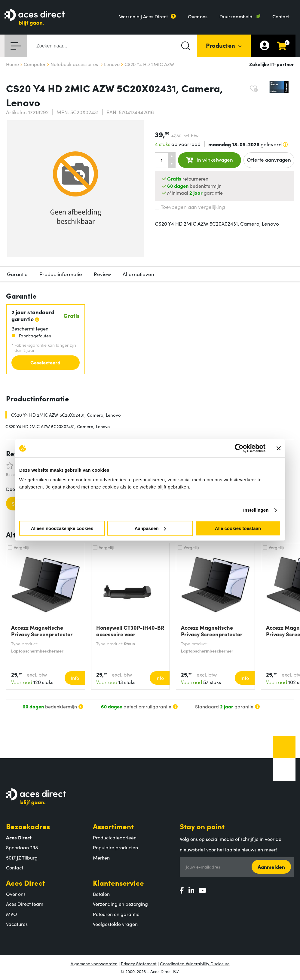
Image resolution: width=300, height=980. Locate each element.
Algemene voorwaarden (94, 963)
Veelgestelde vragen (115, 924)
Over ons (198, 16)
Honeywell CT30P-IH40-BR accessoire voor (130, 631)
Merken (101, 857)
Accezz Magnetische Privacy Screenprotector (42, 631)
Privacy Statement (139, 963)
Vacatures (17, 924)
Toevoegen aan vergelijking (190, 207)
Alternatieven (138, 274)
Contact (281, 16)
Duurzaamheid (236, 16)
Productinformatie (61, 274)
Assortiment (113, 826)
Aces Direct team (25, 904)
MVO (12, 914)
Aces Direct (26, 883)
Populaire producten (115, 847)
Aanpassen (150, 528)
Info (75, 678)
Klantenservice (118, 883)
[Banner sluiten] (279, 448)
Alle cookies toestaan (238, 528)
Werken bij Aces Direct (143, 16)
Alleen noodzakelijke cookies (62, 528)
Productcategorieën (115, 837)
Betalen (101, 894)
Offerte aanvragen (269, 160)
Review (102, 274)
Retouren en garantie (116, 914)
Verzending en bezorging (120, 904)
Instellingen (256, 510)
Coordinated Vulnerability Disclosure (195, 963)
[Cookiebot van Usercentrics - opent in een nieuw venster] (239, 448)
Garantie (17, 274)
